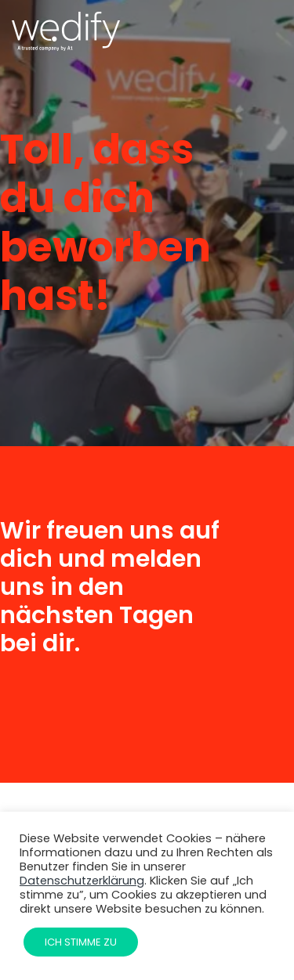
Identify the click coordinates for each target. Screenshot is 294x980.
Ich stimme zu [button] (81, 942)
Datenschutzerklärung (82, 881)
